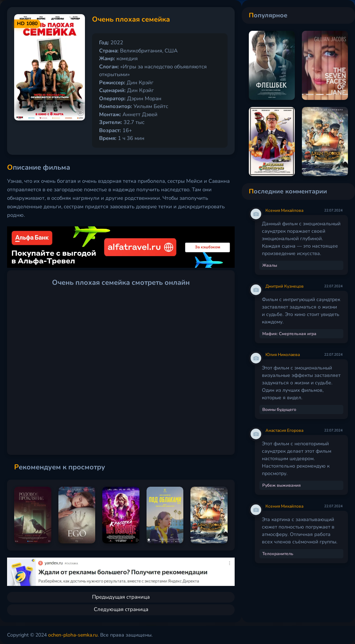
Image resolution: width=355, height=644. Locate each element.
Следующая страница (121, 609)
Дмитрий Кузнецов (285, 286)
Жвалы (270, 265)
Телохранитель (278, 554)
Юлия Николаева (283, 355)
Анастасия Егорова (284, 430)
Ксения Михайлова (284, 210)
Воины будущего (279, 409)
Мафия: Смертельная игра (289, 334)
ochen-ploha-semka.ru (73, 635)
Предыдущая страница (121, 597)
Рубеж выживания (282, 485)
